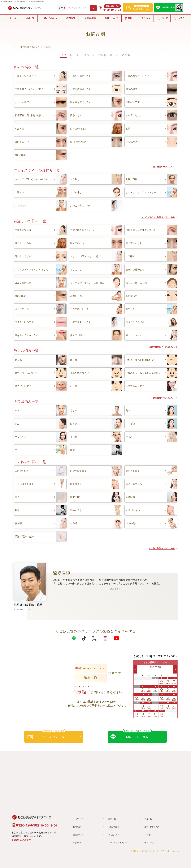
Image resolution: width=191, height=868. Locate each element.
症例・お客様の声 (153, 827)
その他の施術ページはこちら (158, 548)
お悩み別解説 (115, 827)
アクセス (146, 18)
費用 (130, 18)
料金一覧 (149, 819)
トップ (13, 18)
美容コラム (78, 842)
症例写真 (71, 18)
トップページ (79, 819)
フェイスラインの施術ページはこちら (153, 217)
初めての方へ (50, 18)
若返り (102, 55)
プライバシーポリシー (119, 842)
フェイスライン (85, 55)
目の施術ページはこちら (161, 166)
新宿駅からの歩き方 (21, 840)
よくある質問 (115, 834)
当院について (112, 18)
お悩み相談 (90, 18)
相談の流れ (78, 827)
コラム (181, 18)
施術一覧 (30, 18)
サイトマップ (151, 842)
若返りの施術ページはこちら (158, 347)
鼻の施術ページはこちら (161, 398)
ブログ (164, 18)
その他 (126, 55)
